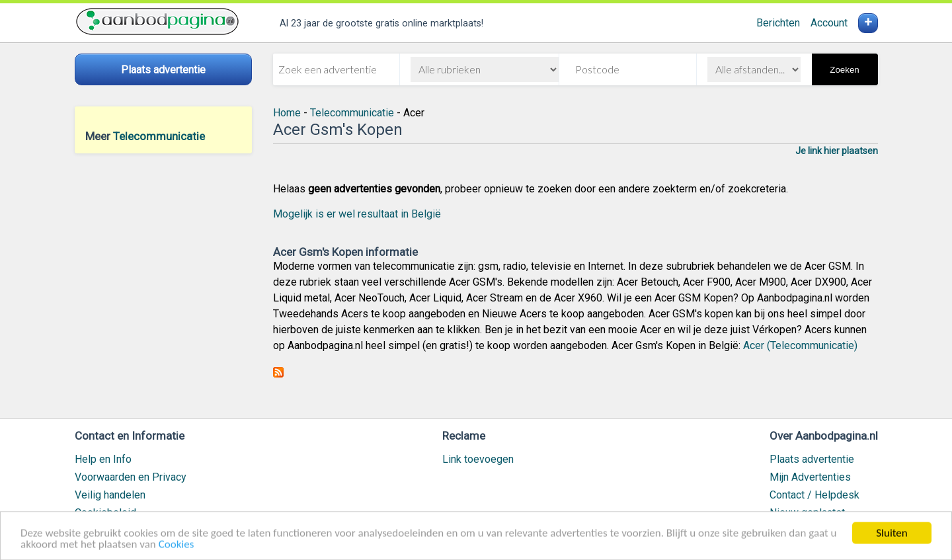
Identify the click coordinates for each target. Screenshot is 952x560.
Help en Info (103, 459)
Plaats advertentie (812, 459)
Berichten (778, 23)
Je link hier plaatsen (837, 151)
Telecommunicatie (159, 136)
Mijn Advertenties (810, 477)
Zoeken (844, 70)
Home (287, 113)
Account (829, 23)
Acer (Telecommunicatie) (800, 345)
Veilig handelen (110, 495)
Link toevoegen (478, 459)
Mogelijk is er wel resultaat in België (357, 214)
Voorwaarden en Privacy (131, 477)
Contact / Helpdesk (814, 495)
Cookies (177, 547)
